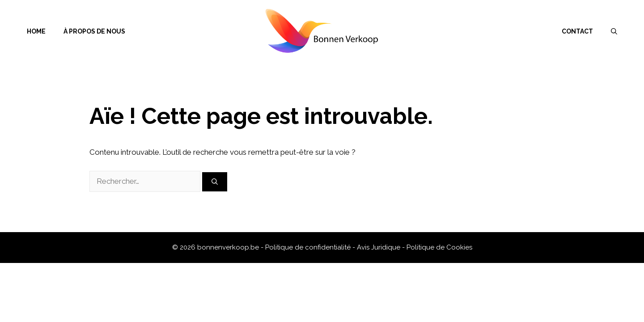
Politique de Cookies (439, 247)
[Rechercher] (215, 182)
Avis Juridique (379, 247)
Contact (577, 31)
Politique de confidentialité (309, 247)
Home (36, 31)
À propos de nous (94, 31)
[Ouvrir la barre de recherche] (614, 31)
